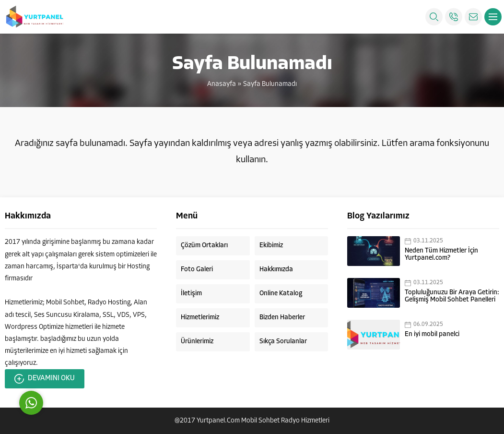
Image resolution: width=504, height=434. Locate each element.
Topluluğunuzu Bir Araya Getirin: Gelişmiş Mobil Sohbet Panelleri (452, 296)
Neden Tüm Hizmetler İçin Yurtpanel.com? (441, 254)
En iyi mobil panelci (432, 334)
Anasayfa (222, 84)
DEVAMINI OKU (45, 379)
